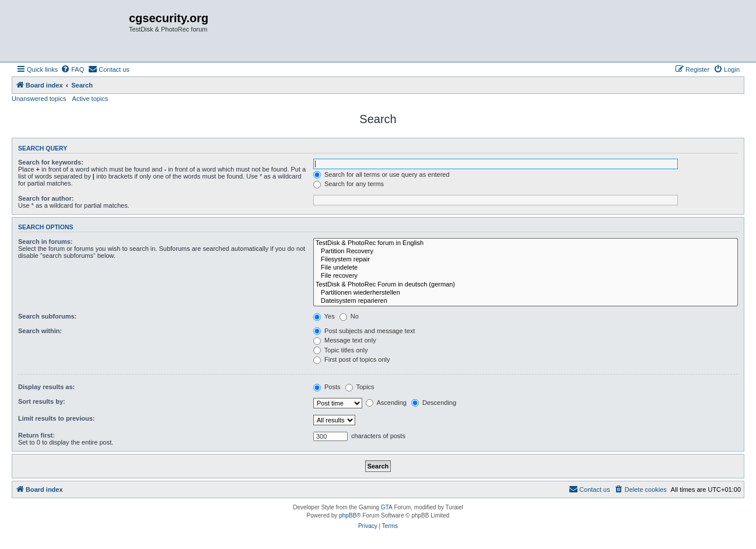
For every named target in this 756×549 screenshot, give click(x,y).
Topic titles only (340, 350)
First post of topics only (352, 359)
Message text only (345, 340)
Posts (327, 387)
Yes (324, 316)
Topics (360, 387)
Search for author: (46, 198)
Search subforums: (47, 316)
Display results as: (46, 387)
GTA (387, 507)
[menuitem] (72, 69)
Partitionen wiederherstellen (526, 293)
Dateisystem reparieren (526, 301)
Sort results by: (42, 401)
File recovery (526, 276)
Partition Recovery (526, 251)
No (349, 316)
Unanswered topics (39, 99)
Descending (434, 403)
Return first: (36, 435)
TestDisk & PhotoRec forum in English (526, 243)
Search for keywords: (51, 162)
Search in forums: (45, 242)
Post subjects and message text (364, 331)
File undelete (526, 268)
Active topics (90, 99)
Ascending (386, 403)
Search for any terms (349, 184)
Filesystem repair (526, 260)
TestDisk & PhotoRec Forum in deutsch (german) (526, 285)
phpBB (348, 515)
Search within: (40, 331)
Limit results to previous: (56, 418)
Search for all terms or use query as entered (381, 174)
